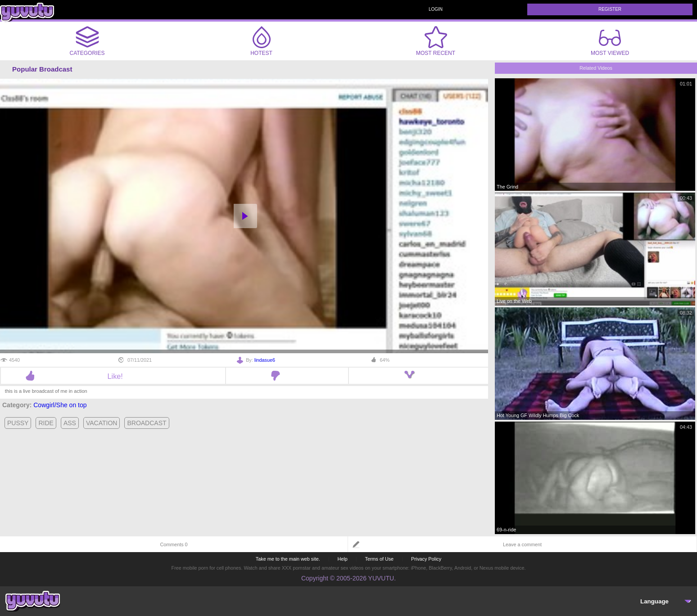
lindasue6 (265, 360)
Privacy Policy (426, 559)
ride (46, 423)
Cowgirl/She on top (60, 405)
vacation (102, 423)
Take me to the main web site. (288, 559)
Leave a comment (522, 544)
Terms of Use (380, 559)
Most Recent (436, 41)
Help (342, 559)
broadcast (147, 423)
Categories (87, 41)
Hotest (262, 41)
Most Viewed (610, 43)
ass (70, 423)
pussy (18, 423)
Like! (113, 376)
